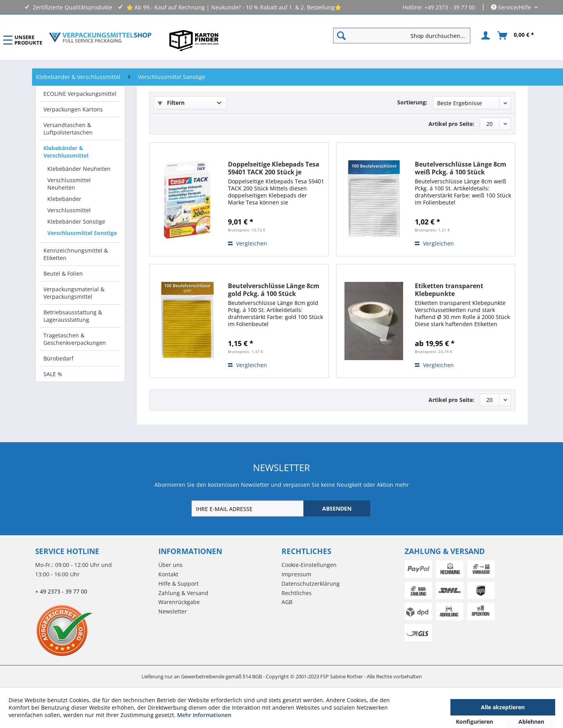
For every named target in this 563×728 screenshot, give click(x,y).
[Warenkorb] (516, 36)
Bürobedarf (58, 358)
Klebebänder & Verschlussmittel (66, 152)
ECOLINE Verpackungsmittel (80, 94)
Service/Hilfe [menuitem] (512, 7)
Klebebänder (64, 199)
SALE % (53, 374)
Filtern (171, 103)
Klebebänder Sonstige (76, 221)
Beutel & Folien (63, 273)
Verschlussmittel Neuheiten (69, 184)
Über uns (170, 565)
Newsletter (173, 611)
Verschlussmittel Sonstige (82, 233)
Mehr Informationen (204, 715)
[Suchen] (341, 36)
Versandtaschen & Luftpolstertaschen (68, 129)
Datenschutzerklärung (311, 584)
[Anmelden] (484, 36)
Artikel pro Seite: (451, 124)
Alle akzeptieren (503, 707)
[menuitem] (405, 36)
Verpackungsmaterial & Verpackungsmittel (74, 293)
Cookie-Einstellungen (309, 565)
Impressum (296, 574)
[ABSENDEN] (337, 508)
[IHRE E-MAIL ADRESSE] (248, 508)
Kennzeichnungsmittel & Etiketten (76, 254)
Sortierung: (412, 102)
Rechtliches (297, 593)
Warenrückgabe (179, 602)
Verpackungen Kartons (73, 109)
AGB (287, 602)
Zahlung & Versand (183, 593)
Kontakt (168, 574)
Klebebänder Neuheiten (79, 169)
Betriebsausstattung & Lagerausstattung (73, 316)
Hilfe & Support (178, 584)
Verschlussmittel (69, 210)
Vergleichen (247, 243)
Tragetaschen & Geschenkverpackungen (75, 339)
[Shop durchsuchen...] (402, 36)
